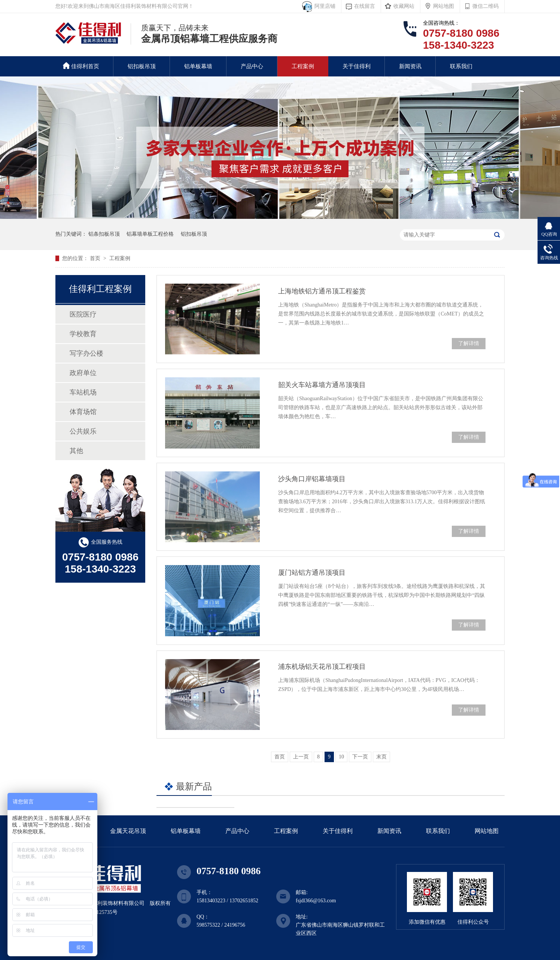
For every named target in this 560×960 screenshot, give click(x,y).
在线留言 (365, 6)
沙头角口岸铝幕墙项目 (312, 479)
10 (341, 757)
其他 (76, 451)
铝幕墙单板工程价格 (150, 234)
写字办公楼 (86, 353)
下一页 (360, 757)
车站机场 (83, 392)
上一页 (301, 757)
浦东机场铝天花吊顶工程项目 (322, 667)
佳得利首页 (81, 66)
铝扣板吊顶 (142, 66)
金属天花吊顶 (128, 831)
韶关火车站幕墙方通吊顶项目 (322, 385)
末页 (381, 757)
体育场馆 (83, 412)
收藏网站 (404, 6)
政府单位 (83, 373)
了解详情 (469, 343)
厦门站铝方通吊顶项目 (312, 573)
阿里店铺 (324, 6)
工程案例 (303, 66)
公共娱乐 (83, 431)
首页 (96, 258)
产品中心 (252, 66)
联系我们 (461, 66)
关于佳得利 (357, 66)
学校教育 (83, 334)
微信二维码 (486, 6)
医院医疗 (83, 314)
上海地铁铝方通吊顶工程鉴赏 (322, 291)
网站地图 (444, 6)
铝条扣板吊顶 (104, 234)
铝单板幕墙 (198, 66)
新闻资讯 (410, 66)
